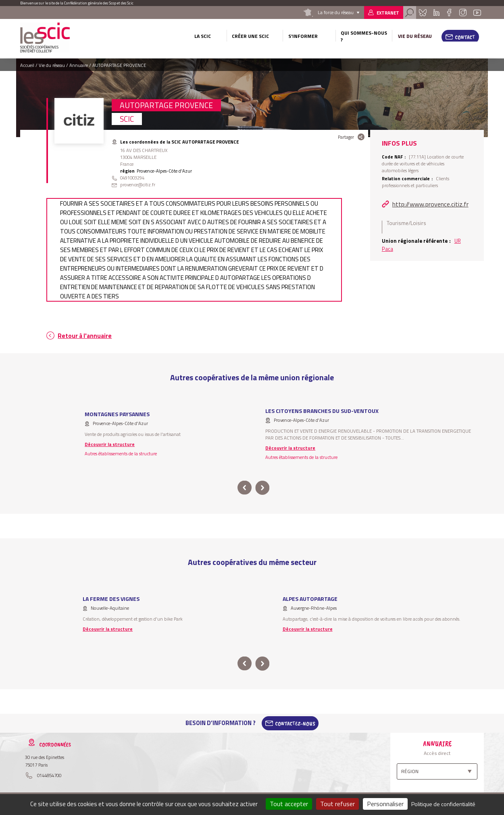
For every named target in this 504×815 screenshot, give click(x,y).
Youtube (477, 13)
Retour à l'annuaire (85, 336)
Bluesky (423, 13)
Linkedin (436, 13)
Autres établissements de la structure (121, 453)
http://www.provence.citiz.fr (430, 204)
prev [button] (245, 488)
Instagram (463, 13)
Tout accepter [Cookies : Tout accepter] (289, 804)
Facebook (449, 13)
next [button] (262, 488)
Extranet (388, 13)
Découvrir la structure (110, 444)
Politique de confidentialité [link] (443, 804)
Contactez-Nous (295, 723)
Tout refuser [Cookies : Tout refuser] (337, 804)
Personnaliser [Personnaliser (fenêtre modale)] (385, 804)
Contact (465, 37)
